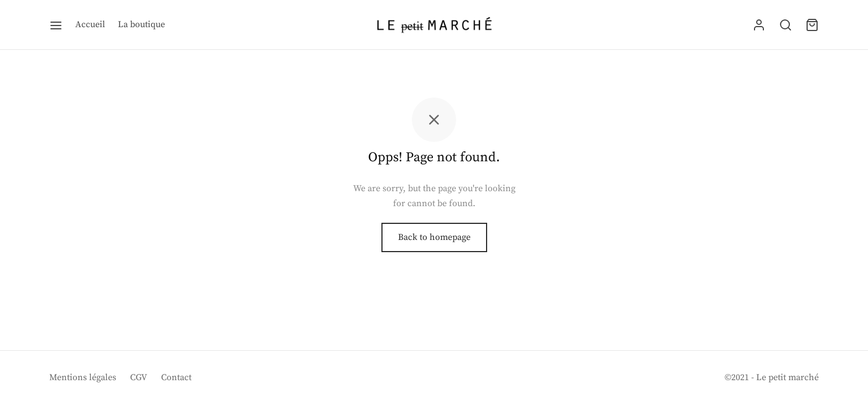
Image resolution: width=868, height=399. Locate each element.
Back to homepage (434, 237)
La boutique (141, 24)
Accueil (90, 24)
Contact (176, 377)
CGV (139, 377)
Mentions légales (83, 377)
